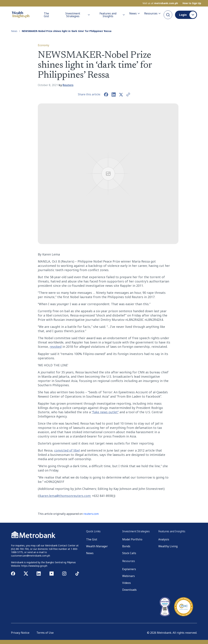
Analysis (164, 539)
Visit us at (160, 3)
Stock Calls (129, 553)
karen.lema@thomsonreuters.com (65, 496)
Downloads (129, 590)
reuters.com (91, 514)
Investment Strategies (78, 15)
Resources (153, 13)
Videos (127, 583)
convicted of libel (67, 450)
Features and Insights (112, 15)
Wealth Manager (97, 546)
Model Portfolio (132, 539)
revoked (56, 347)
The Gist (46, 15)
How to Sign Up (192, 3)
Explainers (129, 569)
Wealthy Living (168, 546)
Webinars (128, 576)
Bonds (126, 546)
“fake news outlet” (105, 412)
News (135, 13)
